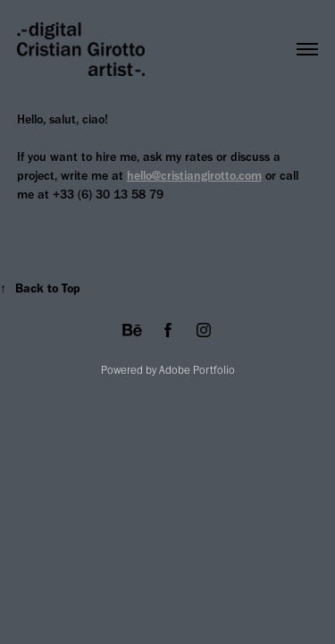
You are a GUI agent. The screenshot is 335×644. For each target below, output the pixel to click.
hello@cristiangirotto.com (194, 176)
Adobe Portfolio (197, 370)
